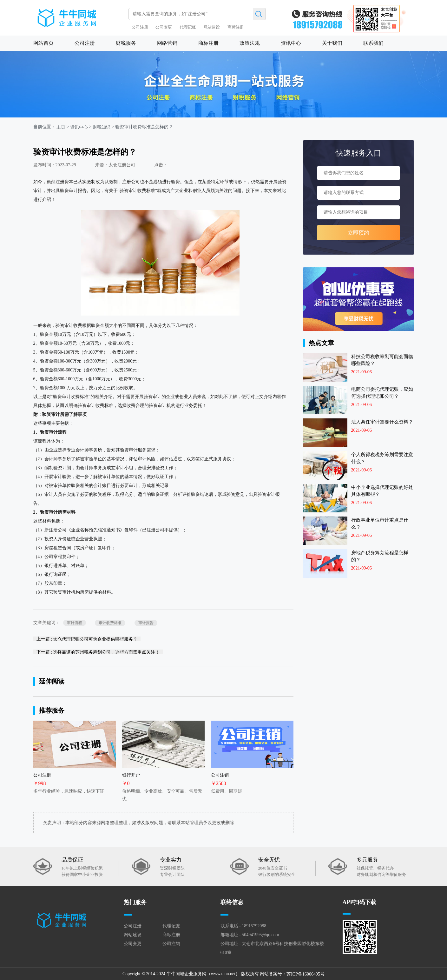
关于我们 (332, 43)
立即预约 (358, 233)
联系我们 (373, 43)
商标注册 (236, 27)
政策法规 (250, 43)
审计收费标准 (110, 623)
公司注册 (140, 27)
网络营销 (167, 43)
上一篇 (87, 639)
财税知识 (102, 127)
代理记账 (188, 27)
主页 (61, 127)
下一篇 (98, 652)
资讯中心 (291, 43)
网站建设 (212, 27)
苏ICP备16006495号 (306, 974)
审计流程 (75, 623)
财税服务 (126, 43)
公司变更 (164, 27)
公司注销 (171, 944)
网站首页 (43, 43)
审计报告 (146, 623)
